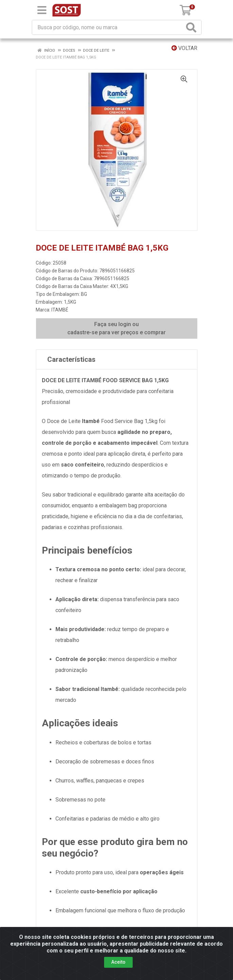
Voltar (184, 48)
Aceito (118, 962)
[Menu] (42, 10)
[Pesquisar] (193, 27)
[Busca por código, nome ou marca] (108, 27)
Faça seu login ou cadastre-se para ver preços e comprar (116, 328)
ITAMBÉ (60, 310)
